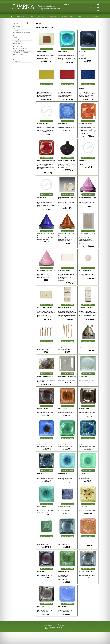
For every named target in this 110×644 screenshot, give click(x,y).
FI (64, 4)
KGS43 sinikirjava (63, 124)
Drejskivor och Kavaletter (18, 45)
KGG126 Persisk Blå (63, 52)
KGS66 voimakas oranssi (85, 124)
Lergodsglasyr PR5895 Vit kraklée (67, 376)
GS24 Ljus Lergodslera (64, 271)
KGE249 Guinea (41, 473)
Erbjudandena (21, 16)
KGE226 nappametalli (43, 409)
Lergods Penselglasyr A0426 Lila (88, 197)
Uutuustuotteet (16, 27)
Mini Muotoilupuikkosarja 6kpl (66, 344)
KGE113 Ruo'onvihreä (64, 571)
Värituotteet (15, 40)
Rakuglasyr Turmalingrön (86, 344)
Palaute (79, 16)
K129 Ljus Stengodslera (85, 271)
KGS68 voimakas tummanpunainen (46, 161)
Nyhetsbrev (41, 16)
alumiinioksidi (83, 161)
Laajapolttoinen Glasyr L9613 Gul (46, 87)
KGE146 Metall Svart (64, 539)
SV (66, 4)
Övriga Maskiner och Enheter (19, 49)
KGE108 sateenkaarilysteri (86, 571)
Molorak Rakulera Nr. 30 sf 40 (87, 234)
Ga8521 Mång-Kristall (43, 52)
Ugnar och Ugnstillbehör (18, 47)
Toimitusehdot (53, 16)
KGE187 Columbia (42, 441)
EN (68, 4)
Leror (13, 28)
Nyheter (31, 16)
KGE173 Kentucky (42, 507)
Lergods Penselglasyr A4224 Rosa (46, 271)
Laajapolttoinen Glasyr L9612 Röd (67, 87)
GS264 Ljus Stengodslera (65, 307)
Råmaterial (15, 30)
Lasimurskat (15, 58)
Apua (72, 16)
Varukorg (96, 16)
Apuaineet (15, 34)
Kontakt (87, 16)
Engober (14, 38)
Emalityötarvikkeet (17, 56)
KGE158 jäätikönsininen (64, 507)
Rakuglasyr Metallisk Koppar (45, 376)
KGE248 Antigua (83, 441)
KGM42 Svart (82, 52)
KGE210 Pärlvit (83, 376)
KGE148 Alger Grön (42, 539)
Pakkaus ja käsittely (17, 60)
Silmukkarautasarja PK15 (44, 344)
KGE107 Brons (41, 606)
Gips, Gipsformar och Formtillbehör (21, 32)
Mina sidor (95, 4)
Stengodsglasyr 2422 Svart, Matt (67, 161)
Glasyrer (14, 36)
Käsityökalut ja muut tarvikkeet (20, 52)
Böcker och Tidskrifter (18, 51)
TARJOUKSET (16, 62)
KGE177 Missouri (62, 441)
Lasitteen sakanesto (43, 124)
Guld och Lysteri (16, 43)
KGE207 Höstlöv (62, 409)
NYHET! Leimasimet (17, 54)
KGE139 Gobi (82, 539)
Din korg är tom (94, 11)
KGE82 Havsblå (62, 606)
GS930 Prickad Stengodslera (45, 307)
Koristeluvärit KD (16, 41)
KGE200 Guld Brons (84, 409)
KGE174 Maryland (84, 473)
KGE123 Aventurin (42, 571)
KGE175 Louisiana (63, 473)
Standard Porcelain (43, 197)
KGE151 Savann (83, 507)
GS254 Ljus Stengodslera (86, 307)
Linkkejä (64, 16)
